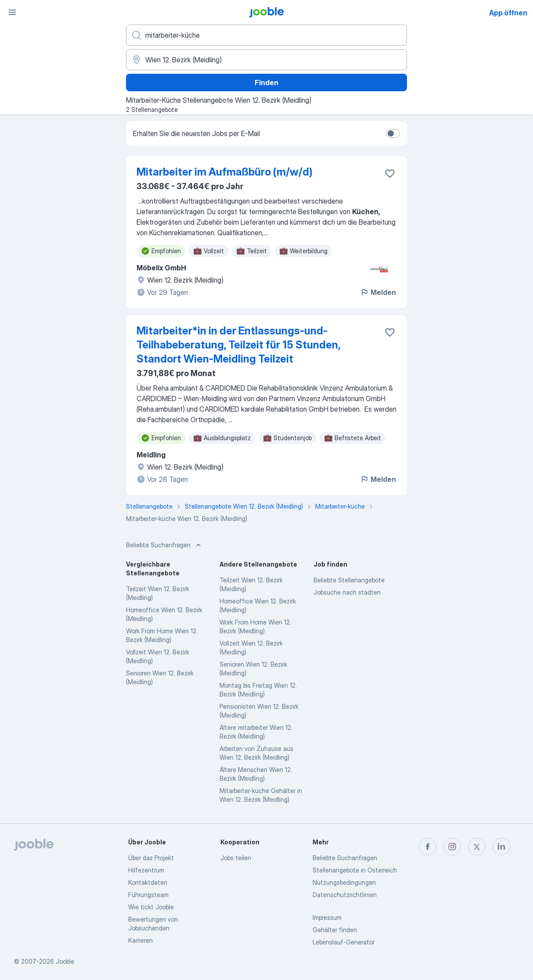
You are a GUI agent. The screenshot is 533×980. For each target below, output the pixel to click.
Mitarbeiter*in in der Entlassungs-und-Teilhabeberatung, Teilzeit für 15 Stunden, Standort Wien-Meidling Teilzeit (238, 345)
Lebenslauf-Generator (344, 942)
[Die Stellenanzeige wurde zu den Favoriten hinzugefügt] (390, 173)
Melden (378, 292)
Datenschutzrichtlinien (345, 895)
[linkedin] (501, 847)
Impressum (327, 917)
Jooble (65, 961)
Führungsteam (148, 895)
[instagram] (452, 847)
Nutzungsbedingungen (344, 882)
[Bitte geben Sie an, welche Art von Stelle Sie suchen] (266, 35)
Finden (266, 83)
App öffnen (508, 13)
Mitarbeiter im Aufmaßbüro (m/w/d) (225, 172)
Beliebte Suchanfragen (345, 858)
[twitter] (477, 847)
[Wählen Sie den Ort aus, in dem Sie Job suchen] (266, 60)
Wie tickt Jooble (151, 907)
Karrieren (140, 940)
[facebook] (428, 847)
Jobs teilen (236, 858)
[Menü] (12, 12)
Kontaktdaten (148, 882)
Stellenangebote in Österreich (355, 870)
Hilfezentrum (146, 870)
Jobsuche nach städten (347, 592)
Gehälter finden (335, 930)
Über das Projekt (151, 858)
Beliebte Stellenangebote (349, 580)
